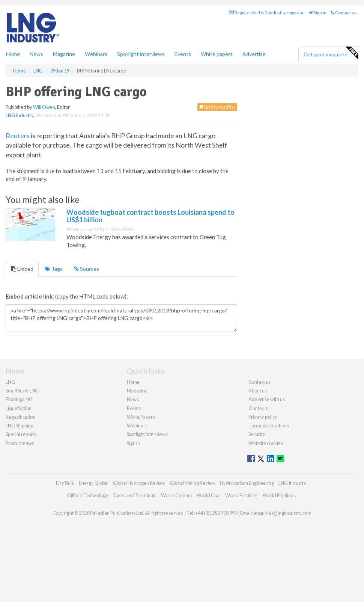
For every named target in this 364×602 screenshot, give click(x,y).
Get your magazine (331, 53)
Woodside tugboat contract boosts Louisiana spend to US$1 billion (150, 216)
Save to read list (217, 107)
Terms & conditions (269, 425)
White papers (217, 54)
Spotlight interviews (141, 54)
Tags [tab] (54, 269)
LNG (10, 382)
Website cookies (266, 443)
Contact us (344, 13)
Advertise (254, 54)
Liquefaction (19, 408)
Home (13, 54)
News (133, 399)
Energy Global (94, 483)
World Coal (209, 495)
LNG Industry (20, 115)
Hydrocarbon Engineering (247, 483)
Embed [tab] (22, 269)
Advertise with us (267, 399)
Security (257, 434)
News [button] (36, 54)
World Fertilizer (242, 495)
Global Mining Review (193, 483)
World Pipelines (279, 495)
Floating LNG (19, 399)
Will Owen (44, 107)
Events (183, 54)
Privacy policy (263, 417)
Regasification (20, 417)
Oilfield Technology (87, 495)
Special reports (21, 434)
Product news (20, 443)
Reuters (18, 136)
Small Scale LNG (22, 391)
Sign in (318, 13)
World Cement (177, 495)
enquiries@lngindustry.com (283, 513)
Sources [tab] (86, 269)
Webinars (96, 54)
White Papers (141, 417)
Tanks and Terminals (135, 495)
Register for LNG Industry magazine (267, 13)
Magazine (64, 54)
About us (258, 391)
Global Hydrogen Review (139, 483)
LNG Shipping (20, 425)
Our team (259, 408)
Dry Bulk (65, 483)
